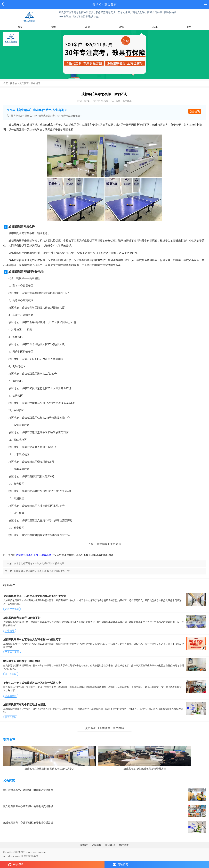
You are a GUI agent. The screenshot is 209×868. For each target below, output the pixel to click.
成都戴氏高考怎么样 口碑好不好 (34, 555)
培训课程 (110, 845)
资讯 (121, 27)
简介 (88, 27)
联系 (155, 27)
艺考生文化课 (12, 609)
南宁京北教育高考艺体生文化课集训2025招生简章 (39, 563)
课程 (54, 27)
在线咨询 (16, 865)
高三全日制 (11, 674)
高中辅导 (36, 83)
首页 (20, 27)
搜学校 (97, 4)
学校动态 (124, 845)
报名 (189, 27)
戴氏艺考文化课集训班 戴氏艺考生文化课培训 (49, 769)
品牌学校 (96, 845)
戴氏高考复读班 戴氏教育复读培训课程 (145, 769)
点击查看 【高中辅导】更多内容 (105, 728)
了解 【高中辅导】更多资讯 (104, 544)
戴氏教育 (24, 83)
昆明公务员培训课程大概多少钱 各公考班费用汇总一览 (42, 571)
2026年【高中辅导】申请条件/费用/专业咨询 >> (37, 110)
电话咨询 (120, 864)
